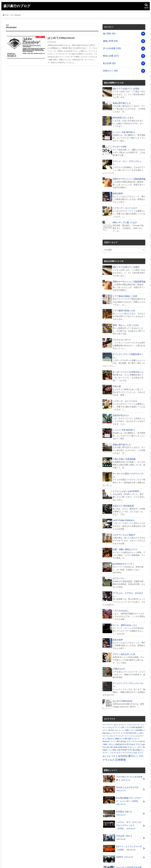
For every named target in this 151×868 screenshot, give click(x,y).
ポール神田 (124, 706)
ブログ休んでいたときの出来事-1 (122, 746)
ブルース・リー (120, 698)
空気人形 (117, 370)
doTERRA (123, 724)
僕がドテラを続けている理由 (125, 84)
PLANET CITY (127, 718)
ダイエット (123, 692)
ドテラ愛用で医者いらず (123, 299)
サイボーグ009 (119, 141)
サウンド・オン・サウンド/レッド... (128, 155)
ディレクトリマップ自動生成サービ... (129, 341)
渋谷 (112, 698)
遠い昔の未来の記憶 (115, 715)
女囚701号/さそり (120, 398)
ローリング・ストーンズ (124, 704)
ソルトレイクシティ (134, 692)
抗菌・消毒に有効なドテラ (124, 526)
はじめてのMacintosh (122, 668)
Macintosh (106, 709)
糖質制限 (139, 695)
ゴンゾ (140, 720)
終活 (141, 709)
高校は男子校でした (121, 98)
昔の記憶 (136, 718)
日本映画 (120, 727)
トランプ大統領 (130, 695)
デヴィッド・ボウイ (135, 715)
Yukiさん (109, 701)
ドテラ (114, 724)
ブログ (138, 712)
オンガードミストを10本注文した (127, 356)
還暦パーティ (130, 698)
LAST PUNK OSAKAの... (123, 498)
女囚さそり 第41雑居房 (123, 484)
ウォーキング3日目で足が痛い (122, 831)
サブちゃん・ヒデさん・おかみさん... (129, 569)
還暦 (130, 706)
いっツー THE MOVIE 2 (123, 127)
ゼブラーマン (118, 555)
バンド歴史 (112, 718)
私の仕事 (109, 60)
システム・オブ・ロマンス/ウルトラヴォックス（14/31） (122, 789)
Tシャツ (118, 695)
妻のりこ (133, 724)
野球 (131, 701)
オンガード (135, 706)
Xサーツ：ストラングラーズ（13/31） (122, 811)
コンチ (123, 701)
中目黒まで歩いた (122, 778)
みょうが (107, 724)
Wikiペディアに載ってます (124, 212)
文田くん (136, 701)
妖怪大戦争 (117, 184)
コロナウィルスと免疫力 (123, 512)
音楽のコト (110, 67)
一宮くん (111, 712)
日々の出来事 (111, 47)
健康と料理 (110, 40)
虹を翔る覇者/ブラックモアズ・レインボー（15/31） (121, 767)
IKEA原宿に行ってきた (123, 112)
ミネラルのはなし (120, 583)
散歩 (125, 709)
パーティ (113, 709)
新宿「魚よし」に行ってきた (125, 313)
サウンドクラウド (133, 709)
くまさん (115, 692)
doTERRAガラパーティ (123, 540)
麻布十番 (120, 709)
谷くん (105, 706)
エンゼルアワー (138, 704)
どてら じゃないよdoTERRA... (126, 469)
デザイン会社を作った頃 (123, 626)
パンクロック (111, 704)
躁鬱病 (117, 706)
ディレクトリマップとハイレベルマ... (129, 654)
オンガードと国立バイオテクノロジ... (129, 455)
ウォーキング (107, 692)
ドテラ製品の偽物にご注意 (124, 285)
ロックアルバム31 (130, 720)
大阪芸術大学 (120, 712)
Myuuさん (111, 706)
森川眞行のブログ (17, 6)
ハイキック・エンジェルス (124, 198)
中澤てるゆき (130, 712)
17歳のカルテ (119, 640)
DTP (127, 701)
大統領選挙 (139, 698)
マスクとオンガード (121, 327)
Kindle (125, 715)
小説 (119, 718)
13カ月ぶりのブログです (120, 756)
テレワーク (116, 701)
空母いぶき (119, 840)
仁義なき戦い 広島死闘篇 (123, 441)
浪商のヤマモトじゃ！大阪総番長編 (128, 169)
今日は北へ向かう (122, 800)
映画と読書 (110, 53)
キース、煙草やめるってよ (124, 597)
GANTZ (118, 820)
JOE (123, 695)
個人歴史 (109, 33)
